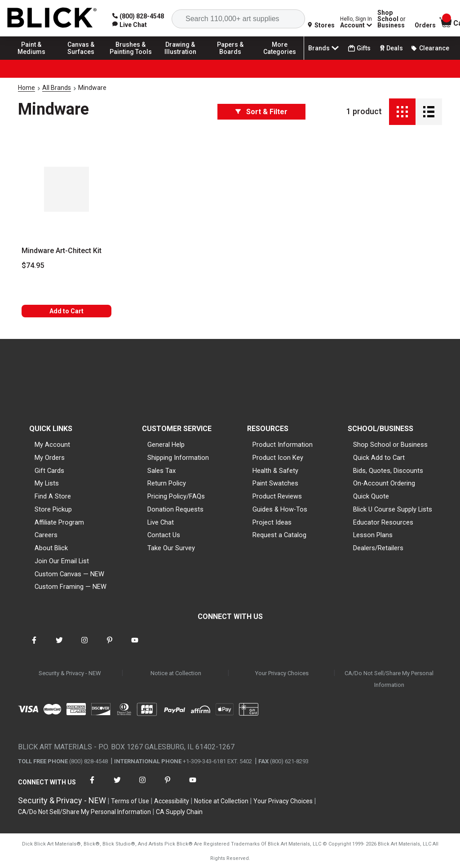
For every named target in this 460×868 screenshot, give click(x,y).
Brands (324, 48)
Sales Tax (161, 471)
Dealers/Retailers (378, 548)
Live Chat (161, 522)
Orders (425, 25)
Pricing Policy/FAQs (176, 496)
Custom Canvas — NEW (69, 574)
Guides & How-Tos (280, 509)
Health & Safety (275, 471)
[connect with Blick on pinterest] (110, 646)
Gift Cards (49, 471)
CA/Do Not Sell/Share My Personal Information (389, 679)
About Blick (51, 548)
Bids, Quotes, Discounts (388, 471)
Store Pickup (53, 509)
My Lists (47, 483)
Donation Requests (175, 509)
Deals (391, 48)
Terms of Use (130, 801)
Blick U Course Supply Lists (393, 509)
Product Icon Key (278, 458)
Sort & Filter (261, 112)
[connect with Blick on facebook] (34, 646)
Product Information (283, 445)
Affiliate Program (59, 522)
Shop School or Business (390, 445)
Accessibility (172, 801)
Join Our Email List (62, 561)
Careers (46, 535)
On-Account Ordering (384, 483)
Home (27, 88)
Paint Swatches (275, 483)
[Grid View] (402, 112)
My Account (52, 445)
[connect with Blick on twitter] (59, 646)
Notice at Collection (176, 673)
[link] (130, 25)
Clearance (430, 48)
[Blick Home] (52, 18)
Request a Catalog (279, 535)
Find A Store (53, 496)
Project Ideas (272, 522)
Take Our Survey (171, 548)
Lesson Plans (373, 535)
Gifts (359, 48)
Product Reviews (277, 496)
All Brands (57, 88)
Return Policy (167, 483)
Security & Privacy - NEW (70, 673)
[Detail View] (429, 112)
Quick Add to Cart (379, 458)
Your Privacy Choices (282, 673)
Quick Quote (371, 496)
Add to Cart (66, 311)
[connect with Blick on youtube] (135, 646)
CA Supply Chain (179, 812)
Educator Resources (383, 522)
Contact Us (164, 535)
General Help (166, 445)
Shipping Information (178, 458)
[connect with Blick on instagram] (84, 646)
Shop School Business (391, 19)
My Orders (50, 458)
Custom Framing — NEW (71, 587)
